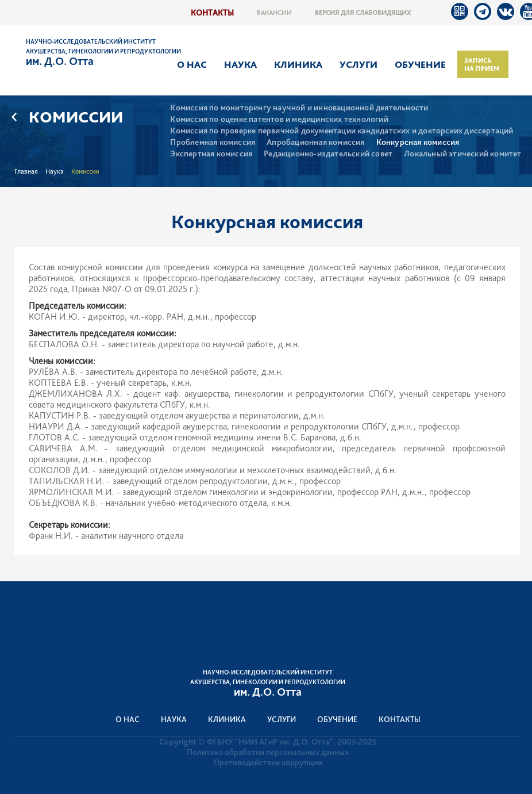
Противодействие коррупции (268, 762)
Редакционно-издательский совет (328, 154)
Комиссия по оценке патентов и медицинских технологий (279, 119)
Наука (240, 64)
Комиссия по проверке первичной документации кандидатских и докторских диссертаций (342, 131)
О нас (192, 64)
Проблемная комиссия (213, 142)
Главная (26, 171)
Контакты (212, 12)
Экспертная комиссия (211, 154)
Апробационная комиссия (315, 142)
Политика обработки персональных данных (268, 752)
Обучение (420, 64)
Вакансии (274, 13)
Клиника (298, 64)
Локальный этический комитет (462, 154)
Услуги (358, 64)
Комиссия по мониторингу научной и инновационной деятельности (299, 108)
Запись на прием (482, 64)
